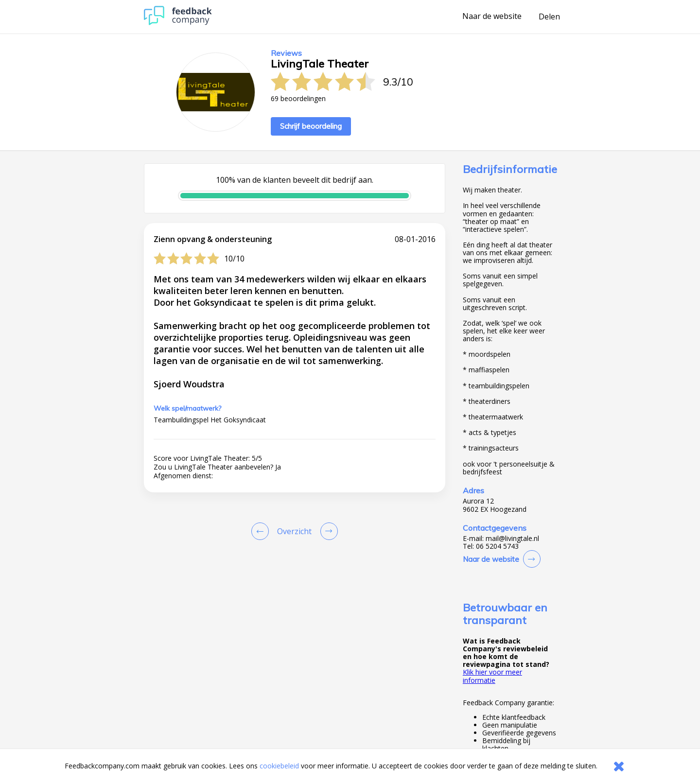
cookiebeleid (279, 766)
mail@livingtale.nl (512, 539)
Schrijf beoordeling (311, 126)
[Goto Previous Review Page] (262, 531)
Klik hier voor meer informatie (492, 676)
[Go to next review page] (327, 531)
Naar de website (492, 17)
